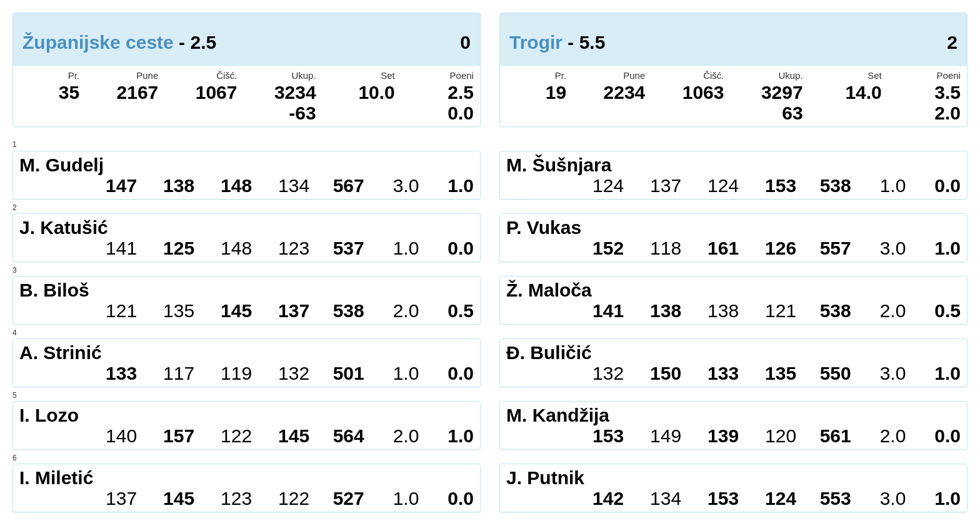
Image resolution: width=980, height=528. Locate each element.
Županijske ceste (98, 42)
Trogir (536, 42)
